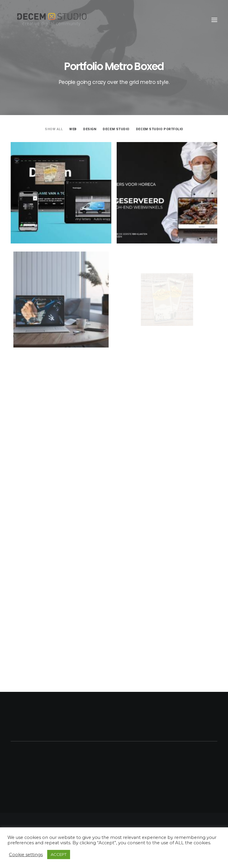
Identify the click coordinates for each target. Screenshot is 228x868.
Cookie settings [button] (26, 855)
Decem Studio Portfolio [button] (160, 129)
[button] (214, 20)
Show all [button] (54, 129)
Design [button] (90, 129)
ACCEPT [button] (59, 854)
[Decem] (52, 20)
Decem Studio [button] (116, 129)
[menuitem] (54, 129)
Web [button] (73, 129)
